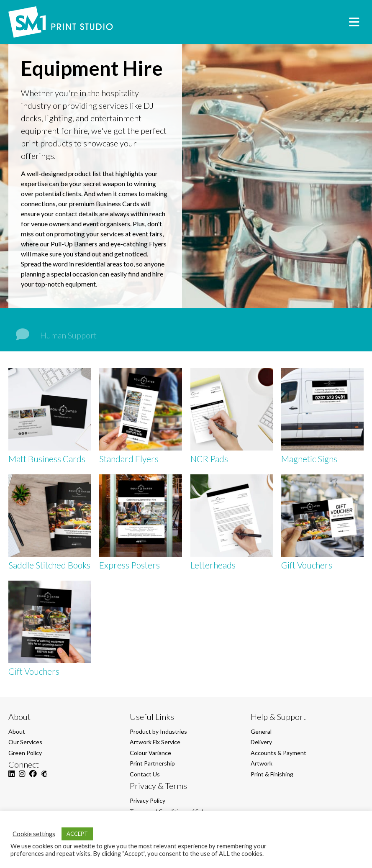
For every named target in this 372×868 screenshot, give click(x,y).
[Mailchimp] (44, 778)
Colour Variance (150, 753)
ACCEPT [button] (77, 834)
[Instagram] (22, 778)
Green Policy (25, 753)
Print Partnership (152, 763)
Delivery (261, 742)
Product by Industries (158, 731)
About (17, 731)
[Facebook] (33, 778)
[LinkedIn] (12, 778)
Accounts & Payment (278, 753)
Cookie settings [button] (34, 834)
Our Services (25, 742)
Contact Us (145, 774)
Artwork (262, 763)
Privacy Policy (148, 800)
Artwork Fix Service (155, 742)
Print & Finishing (272, 774)
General (261, 731)
